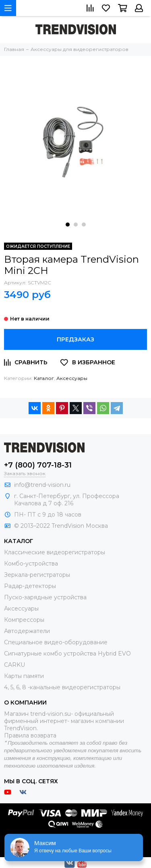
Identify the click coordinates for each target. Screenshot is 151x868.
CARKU (14, 665)
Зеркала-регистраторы (37, 575)
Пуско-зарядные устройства (45, 597)
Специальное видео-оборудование (56, 642)
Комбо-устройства (31, 564)
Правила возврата (30, 735)
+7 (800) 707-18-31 (38, 465)
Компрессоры (24, 620)
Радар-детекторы (30, 586)
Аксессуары (72, 378)
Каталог (44, 378)
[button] (68, 225)
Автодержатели (27, 631)
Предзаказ (75, 339)
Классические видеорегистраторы (55, 552)
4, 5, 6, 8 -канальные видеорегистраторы (62, 687)
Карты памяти (24, 676)
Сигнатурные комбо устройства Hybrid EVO (67, 654)
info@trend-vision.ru (42, 485)
